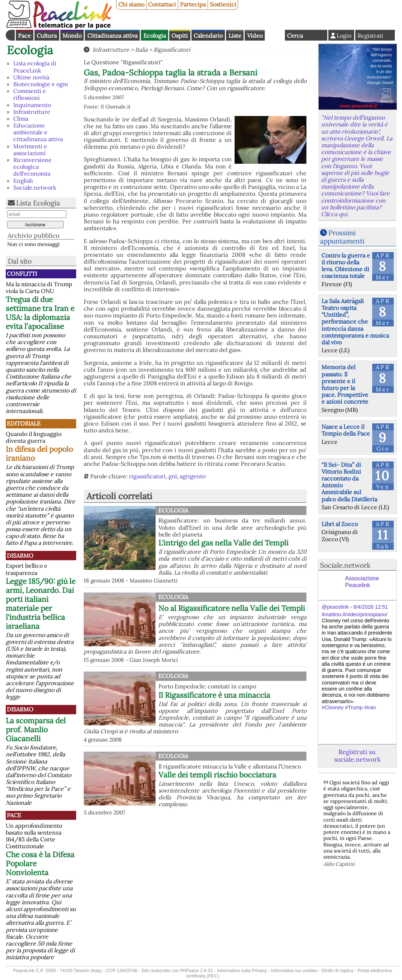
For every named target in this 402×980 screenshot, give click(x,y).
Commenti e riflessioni (30, 94)
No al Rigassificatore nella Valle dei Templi (232, 608)
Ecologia (155, 36)
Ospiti (180, 36)
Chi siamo (131, 4)
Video (255, 36)
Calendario (208, 36)
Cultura (47, 36)
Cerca (295, 36)
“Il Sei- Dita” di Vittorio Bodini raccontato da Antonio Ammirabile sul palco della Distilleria (349, 482)
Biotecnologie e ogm (41, 84)
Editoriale (24, 423)
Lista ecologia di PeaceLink (35, 67)
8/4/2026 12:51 (371, 607)
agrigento (193, 476)
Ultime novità (31, 77)
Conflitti (22, 274)
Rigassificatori (172, 50)
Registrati (370, 36)
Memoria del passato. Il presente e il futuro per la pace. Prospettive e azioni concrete (345, 384)
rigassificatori (147, 476)
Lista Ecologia (38, 203)
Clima (21, 119)
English (275, 35)
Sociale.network (35, 187)
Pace (24, 36)
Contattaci (162, 4)
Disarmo (20, 556)
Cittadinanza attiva (112, 36)
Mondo (72, 36)
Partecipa (193, 4)
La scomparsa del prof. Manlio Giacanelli (36, 730)
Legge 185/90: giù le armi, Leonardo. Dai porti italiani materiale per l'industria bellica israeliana (41, 604)
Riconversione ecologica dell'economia (33, 167)
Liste (235, 36)
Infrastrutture (32, 112)
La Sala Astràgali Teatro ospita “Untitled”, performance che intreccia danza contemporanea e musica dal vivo (355, 322)
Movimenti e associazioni (30, 150)
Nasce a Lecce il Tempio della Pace (346, 430)
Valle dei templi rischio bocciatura (217, 775)
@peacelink (335, 607)
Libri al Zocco (340, 524)
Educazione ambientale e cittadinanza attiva (38, 132)
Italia (141, 50)
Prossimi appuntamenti (342, 237)
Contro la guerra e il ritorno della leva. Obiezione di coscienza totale (346, 266)
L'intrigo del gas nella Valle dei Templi (223, 543)
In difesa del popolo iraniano (39, 454)
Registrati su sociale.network (357, 756)
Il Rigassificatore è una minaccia (214, 695)
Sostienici (223, 4)
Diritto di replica (338, 970)
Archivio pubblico (33, 235)
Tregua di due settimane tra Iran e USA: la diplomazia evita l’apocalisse (40, 313)
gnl (173, 476)
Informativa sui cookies (294, 970)
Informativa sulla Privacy (242, 970)
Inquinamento (32, 105)
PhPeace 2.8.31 (196, 970)
